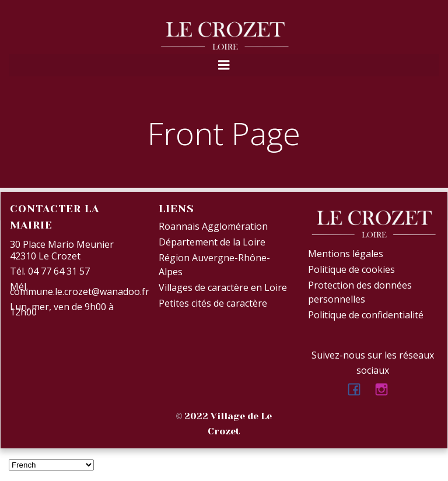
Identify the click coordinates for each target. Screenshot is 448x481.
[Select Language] (51, 465)
